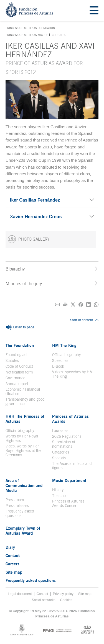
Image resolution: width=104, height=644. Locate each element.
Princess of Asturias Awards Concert (68, 503)
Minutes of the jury (24, 284)
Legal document (20, 594)
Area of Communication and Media (24, 485)
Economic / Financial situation (23, 391)
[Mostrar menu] (94, 11)
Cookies (66, 600)
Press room (15, 500)
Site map (14, 572)
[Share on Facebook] (81, 305)
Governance (15, 378)
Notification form (19, 372)
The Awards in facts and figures (72, 466)
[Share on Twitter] (73, 305)
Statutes (12, 360)
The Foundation (20, 345)
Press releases (17, 506)
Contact (13, 555)
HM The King (64, 345)
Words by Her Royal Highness (22, 438)
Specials (59, 458)
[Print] (65, 305)
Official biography (66, 355)
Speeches (60, 360)
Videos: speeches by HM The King (72, 374)
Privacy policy (63, 594)
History (58, 490)
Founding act (17, 355)
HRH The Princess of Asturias (25, 419)
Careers (12, 564)
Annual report (17, 384)
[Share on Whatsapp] (96, 305)
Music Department (69, 480)
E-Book (58, 366)
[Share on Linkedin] (88, 305)
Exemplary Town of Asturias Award (23, 530)
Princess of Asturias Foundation (30, 28)
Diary (10, 547)
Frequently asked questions (20, 513)
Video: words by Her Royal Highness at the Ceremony (23, 450)
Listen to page (20, 328)
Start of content (84, 320)
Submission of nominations (64, 444)
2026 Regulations (67, 436)
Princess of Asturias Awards (27, 35)
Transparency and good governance (25, 401)
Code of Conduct (19, 366)
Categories (61, 452)
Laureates (60, 431)
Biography (15, 269)
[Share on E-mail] (57, 305)
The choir (60, 496)
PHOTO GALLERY (29, 239)
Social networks (43, 600)
